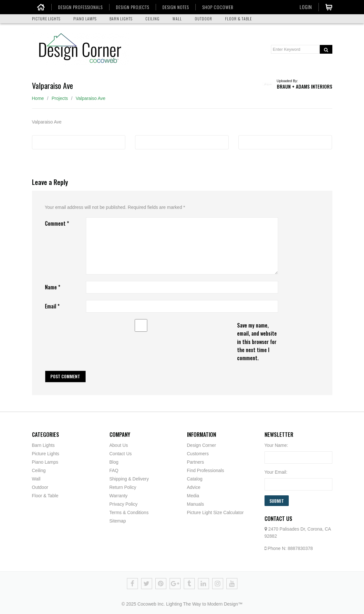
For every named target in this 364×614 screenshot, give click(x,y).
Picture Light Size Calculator (215, 512)
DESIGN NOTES (171, 7)
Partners (196, 462)
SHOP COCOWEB (213, 7)
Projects (60, 98)
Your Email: (276, 472)
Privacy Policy (124, 504)
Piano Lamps (45, 462)
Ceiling (39, 470)
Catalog (195, 479)
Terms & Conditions (129, 512)
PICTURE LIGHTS (46, 19)
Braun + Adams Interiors (305, 86)
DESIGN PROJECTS (128, 7)
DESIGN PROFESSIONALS (76, 7)
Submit (277, 501)
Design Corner (202, 445)
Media (193, 496)
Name (53, 287)
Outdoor (40, 487)
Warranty (119, 496)
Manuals (196, 504)
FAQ (114, 470)
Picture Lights (46, 454)
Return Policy (123, 487)
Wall (36, 479)
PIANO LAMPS (85, 19)
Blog (114, 462)
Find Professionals (206, 470)
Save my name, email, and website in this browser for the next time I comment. (257, 342)
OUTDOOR (203, 19)
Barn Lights (43, 445)
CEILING (152, 19)
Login (306, 7)
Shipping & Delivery (129, 479)
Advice (194, 487)
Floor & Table (45, 496)
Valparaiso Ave (90, 98)
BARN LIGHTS (121, 19)
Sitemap (118, 521)
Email (52, 306)
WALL (177, 19)
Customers (198, 454)
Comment (57, 223)
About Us (119, 445)
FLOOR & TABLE (239, 19)
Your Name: (276, 445)
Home (38, 98)
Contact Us (121, 454)
